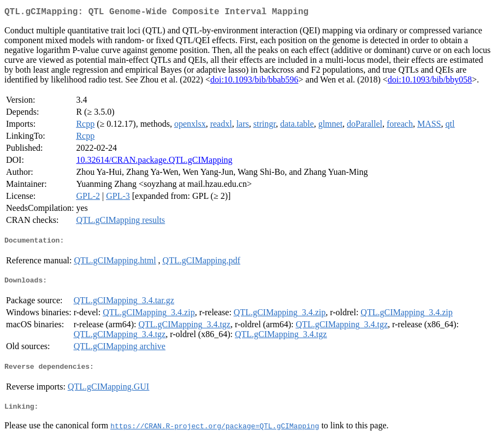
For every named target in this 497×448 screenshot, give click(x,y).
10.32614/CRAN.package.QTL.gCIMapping (154, 162)
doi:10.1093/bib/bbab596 (254, 82)
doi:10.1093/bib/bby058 (430, 82)
